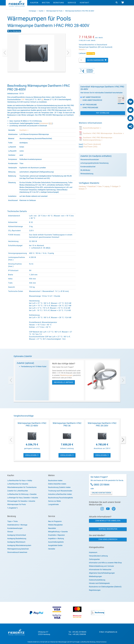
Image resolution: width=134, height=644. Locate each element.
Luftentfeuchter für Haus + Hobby (20, 481)
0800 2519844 (101, 485)
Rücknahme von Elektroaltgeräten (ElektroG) (105, 587)
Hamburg (84, 186)
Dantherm (24, 130)
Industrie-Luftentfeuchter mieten (60, 494)
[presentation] (5, 53)
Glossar (10, 532)
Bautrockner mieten (55, 481)
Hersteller (52, 549)
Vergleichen (32, 455)
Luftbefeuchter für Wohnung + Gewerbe (22, 494)
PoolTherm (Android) (92, 144)
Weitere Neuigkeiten (55, 525)
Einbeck (83, 189)
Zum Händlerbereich (108, 539)
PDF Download (103, 113)
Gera (101, 186)
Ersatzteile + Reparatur (56, 535)
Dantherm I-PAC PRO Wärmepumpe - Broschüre (103, 133)
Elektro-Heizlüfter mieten (57, 484)
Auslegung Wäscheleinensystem (19, 545)
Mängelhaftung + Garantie (58, 532)
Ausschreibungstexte (56, 542)
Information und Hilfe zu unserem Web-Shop (105, 563)
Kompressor (44, 123)
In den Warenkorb (97, 60)
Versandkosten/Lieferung (98, 556)
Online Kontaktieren (101, 493)
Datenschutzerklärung (97, 580)
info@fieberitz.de (111, 632)
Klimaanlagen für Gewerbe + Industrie (21, 501)
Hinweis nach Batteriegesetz (99, 583)
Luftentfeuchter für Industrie (18, 484)
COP (23, 100)
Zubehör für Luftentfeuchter (18, 491)
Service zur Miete (54, 501)
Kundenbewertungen (15, 528)
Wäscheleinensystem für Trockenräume (22, 487)
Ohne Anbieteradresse (91, 100)
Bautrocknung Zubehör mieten (59, 487)
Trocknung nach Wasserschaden (60, 491)
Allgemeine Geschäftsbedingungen (102, 573)
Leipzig (108, 186)
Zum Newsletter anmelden (108, 521)
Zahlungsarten (94, 559)
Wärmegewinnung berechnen (18, 549)
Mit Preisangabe (89, 105)
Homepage (32, 11)
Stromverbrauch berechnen (17, 552)
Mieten (46, 5)
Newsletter (52, 528)
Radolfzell (93, 186)
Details (83, 49)
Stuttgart (116, 186)
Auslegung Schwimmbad (17, 535)
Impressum (93, 552)
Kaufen (34, 5)
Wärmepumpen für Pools (54, 11)
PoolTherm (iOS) (91, 147)
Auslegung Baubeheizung (17, 539)
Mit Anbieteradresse (91, 97)
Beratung (59, 5)
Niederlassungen (66, 375)
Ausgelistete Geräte (55, 545)
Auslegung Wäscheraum (16, 542)
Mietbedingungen (95, 576)
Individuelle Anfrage (63, 382)
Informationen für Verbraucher (100, 570)
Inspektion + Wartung (56, 539)
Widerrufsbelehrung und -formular (101, 566)
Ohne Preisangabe (89, 108)
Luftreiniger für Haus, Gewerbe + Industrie (23, 498)
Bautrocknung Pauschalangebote (60, 498)
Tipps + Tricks (13, 521)
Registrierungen (95, 590)
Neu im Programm (55, 521)
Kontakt (85, 5)
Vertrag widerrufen (108, 529)
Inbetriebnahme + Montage (17, 525)
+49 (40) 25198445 (79, 632)
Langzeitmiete (53, 504)
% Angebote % (13, 508)
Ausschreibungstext (92, 128)
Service (72, 5)
